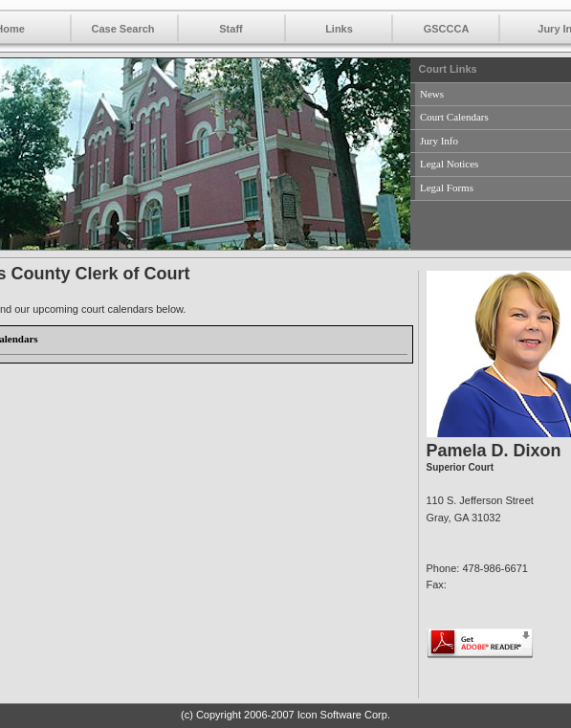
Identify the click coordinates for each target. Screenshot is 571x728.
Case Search (122, 29)
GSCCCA (447, 29)
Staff (231, 29)
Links (339, 29)
